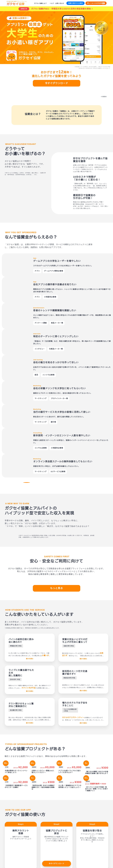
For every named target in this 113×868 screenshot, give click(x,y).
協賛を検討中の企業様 (75, 3)
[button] (18, 299)
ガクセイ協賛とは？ (40, 3)
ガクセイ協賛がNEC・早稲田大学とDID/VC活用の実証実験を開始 (61, 9)
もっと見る (56, 493)
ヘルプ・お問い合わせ (57, 3)
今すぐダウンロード (56, 83)
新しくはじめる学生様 (96, 3)
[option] (57, 271)
